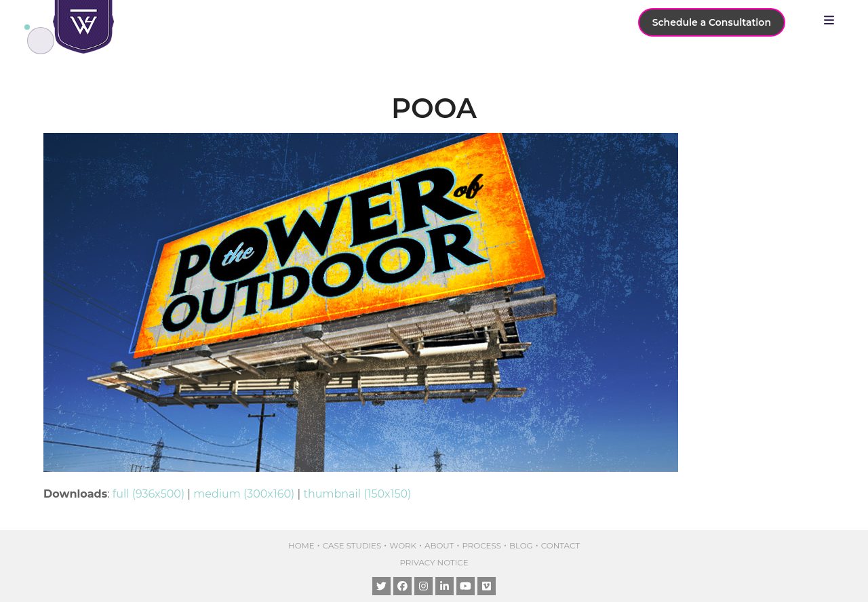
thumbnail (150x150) (357, 494)
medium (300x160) (244, 494)
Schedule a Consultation (712, 22)
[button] (832, 20)
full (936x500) (149, 494)
